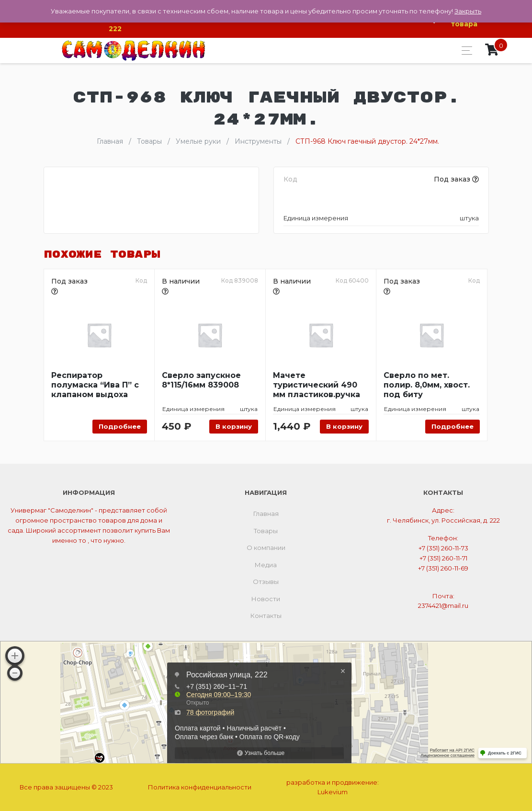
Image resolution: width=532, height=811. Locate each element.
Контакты (266, 616)
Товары (266, 531)
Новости (266, 599)
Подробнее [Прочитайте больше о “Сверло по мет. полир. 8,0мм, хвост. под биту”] (453, 426)
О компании (266, 548)
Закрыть (468, 11)
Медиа (266, 565)
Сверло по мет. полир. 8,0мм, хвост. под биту (427, 385)
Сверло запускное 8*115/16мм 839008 (201, 380)
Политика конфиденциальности (200, 787)
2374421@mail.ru (443, 605)
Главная (266, 514)
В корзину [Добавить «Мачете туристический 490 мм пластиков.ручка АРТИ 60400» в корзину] (344, 426)
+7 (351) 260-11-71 (443, 558)
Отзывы (266, 582)
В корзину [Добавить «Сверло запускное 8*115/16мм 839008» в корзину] (234, 426)
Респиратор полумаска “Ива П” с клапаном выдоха (95, 385)
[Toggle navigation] (464, 51)
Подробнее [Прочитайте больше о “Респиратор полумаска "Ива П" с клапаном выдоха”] (120, 426)
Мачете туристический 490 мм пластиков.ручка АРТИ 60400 (317, 385)
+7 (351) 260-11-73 (443, 548)
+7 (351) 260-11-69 (443, 568)
